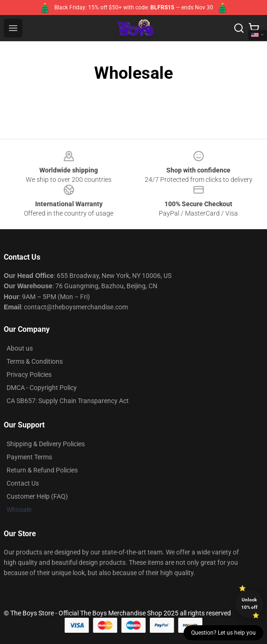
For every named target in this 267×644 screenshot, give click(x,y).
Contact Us (23, 483)
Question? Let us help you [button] (223, 633)
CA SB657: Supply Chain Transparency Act (68, 401)
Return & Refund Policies (42, 470)
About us (20, 348)
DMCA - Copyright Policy (42, 388)
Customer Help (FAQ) (37, 496)
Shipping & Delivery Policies (46, 444)
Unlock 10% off (249, 603)
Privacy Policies (29, 374)
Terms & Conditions (35, 361)
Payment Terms (29, 457)
